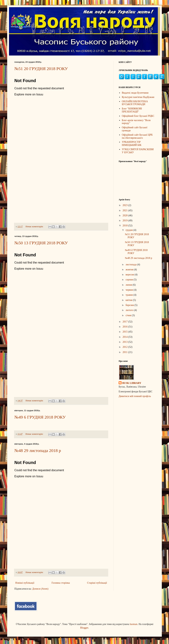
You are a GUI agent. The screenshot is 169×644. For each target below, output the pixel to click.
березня (130, 305)
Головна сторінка (61, 583)
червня (129, 290)
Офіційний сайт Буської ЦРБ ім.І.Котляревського (137, 136)
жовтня (130, 270)
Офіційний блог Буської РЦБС (138, 116)
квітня (129, 300)
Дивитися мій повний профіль (135, 396)
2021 (125, 210)
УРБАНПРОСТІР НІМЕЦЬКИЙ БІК (132, 144)
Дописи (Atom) (40, 589)
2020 (125, 215)
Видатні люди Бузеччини (135, 93)
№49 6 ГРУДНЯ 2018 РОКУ (40, 417)
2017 (125, 322)
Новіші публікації (25, 583)
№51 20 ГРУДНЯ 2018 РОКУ (41, 69)
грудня (129, 230)
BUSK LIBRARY (132, 383)
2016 (125, 327)
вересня (130, 275)
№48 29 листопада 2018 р (38, 451)
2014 (125, 337)
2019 (125, 221)
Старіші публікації (97, 583)
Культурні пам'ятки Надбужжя (138, 97)
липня (129, 285)
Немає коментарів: (35, 227)
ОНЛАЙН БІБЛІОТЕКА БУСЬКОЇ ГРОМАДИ (135, 103)
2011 (125, 352)
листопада (131, 265)
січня (129, 315)
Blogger (84, 628)
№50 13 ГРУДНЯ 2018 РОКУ (41, 243)
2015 (125, 332)
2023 (125, 205)
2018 (125, 226)
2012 (125, 347)
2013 (125, 342)
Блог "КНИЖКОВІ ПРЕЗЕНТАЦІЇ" (132, 110)
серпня (130, 280)
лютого (130, 310)
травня (129, 295)
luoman (134, 624)
